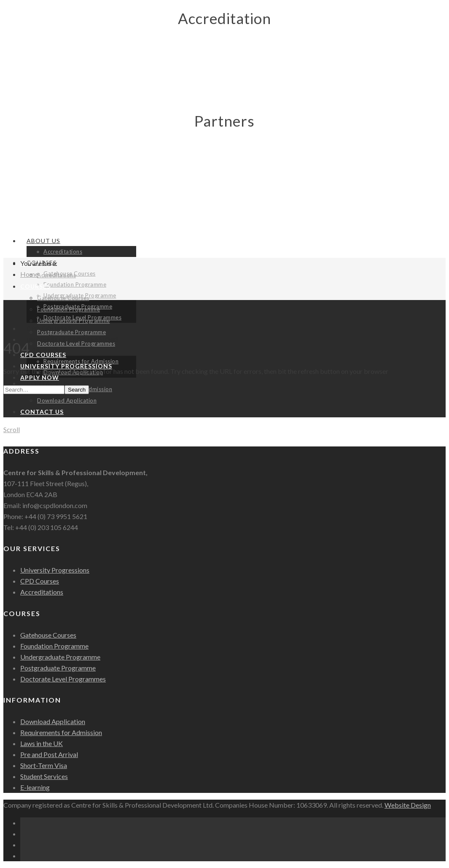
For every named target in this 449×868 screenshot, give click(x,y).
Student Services (44, 776)
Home (29, 274)
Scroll (12, 429)
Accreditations (63, 251)
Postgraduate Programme (71, 332)
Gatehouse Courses (63, 298)
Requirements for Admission (61, 732)
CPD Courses (43, 355)
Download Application (67, 400)
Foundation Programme (75, 284)
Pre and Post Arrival (49, 754)
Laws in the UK (42, 743)
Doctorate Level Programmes (76, 343)
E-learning (35, 787)
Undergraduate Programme (74, 321)
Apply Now (40, 377)
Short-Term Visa (44, 765)
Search (77, 390)
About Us (43, 241)
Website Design (408, 805)
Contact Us (42, 412)
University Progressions (55, 570)
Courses (35, 286)
